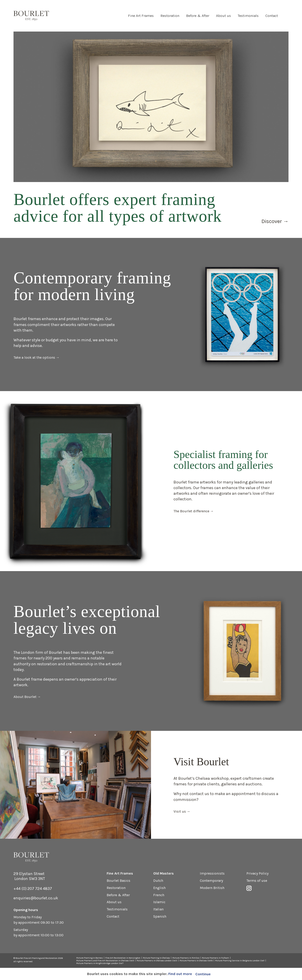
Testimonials (248, 16)
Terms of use (257, 881)
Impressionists (212, 873)
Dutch (158, 881)
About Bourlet (25, 697)
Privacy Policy (257, 873)
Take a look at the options (34, 357)
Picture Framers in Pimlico (186, 958)
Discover (272, 221)
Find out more (180, 974)
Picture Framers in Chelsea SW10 (196, 961)
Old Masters (163, 873)
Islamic (159, 902)
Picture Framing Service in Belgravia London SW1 (240, 961)
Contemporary (211, 881)
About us (223, 16)
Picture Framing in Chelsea (156, 958)
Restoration (170, 16)
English (159, 888)
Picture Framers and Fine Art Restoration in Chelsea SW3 (105, 961)
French (159, 895)
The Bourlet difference (191, 511)
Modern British (212, 888)
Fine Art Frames (141, 16)
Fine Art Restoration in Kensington (123, 958)
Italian (158, 909)
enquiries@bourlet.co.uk (36, 898)
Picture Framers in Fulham (215, 958)
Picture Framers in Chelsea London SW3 (157, 961)
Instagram (287, 16)
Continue (203, 974)
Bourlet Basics (118, 881)
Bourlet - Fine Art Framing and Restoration (31, 16)
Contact (272, 16)
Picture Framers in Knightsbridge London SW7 (100, 963)
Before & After (198, 16)
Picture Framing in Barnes (90, 958)
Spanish (160, 916)
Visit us (180, 811)
